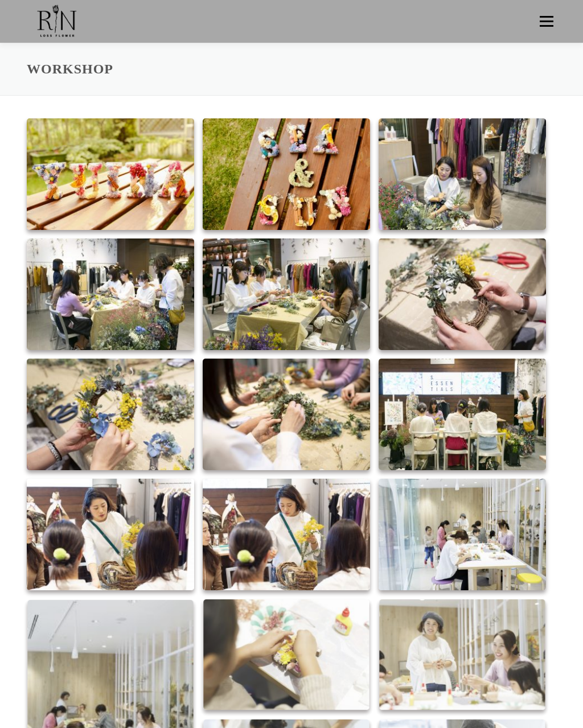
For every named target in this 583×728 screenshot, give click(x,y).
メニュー (546, 21)
